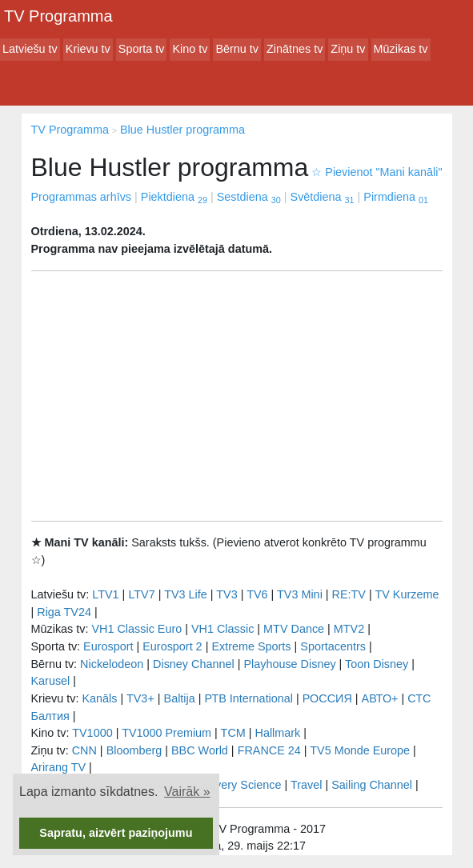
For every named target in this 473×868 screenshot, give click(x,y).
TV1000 (92, 733)
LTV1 (105, 594)
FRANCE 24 (269, 750)
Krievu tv (88, 49)
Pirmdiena (396, 197)
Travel (306, 785)
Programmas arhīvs (82, 197)
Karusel (51, 681)
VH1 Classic (222, 629)
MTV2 (349, 629)
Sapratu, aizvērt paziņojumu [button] (116, 833)
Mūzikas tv (401, 49)
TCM (233, 733)
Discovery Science (234, 785)
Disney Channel (194, 664)
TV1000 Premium (166, 733)
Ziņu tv (348, 49)
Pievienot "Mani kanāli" (377, 172)
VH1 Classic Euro (136, 629)
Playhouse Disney (289, 664)
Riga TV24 (64, 612)
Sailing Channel (372, 785)
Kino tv (190, 49)
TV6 (257, 594)
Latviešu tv (30, 49)
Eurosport (108, 646)
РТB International (249, 698)
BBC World (200, 750)
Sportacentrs (333, 646)
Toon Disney (377, 664)
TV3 (226, 594)
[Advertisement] (237, 396)
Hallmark (278, 733)
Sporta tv (142, 49)
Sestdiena (249, 197)
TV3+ (140, 698)
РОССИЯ (327, 698)
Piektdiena (174, 197)
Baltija (180, 698)
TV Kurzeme (407, 594)
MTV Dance (294, 629)
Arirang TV (59, 767)
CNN (84, 750)
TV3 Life (186, 594)
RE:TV (349, 594)
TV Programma (58, 16)
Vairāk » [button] (187, 792)
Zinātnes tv (295, 49)
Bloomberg (134, 750)
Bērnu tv (237, 49)
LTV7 (141, 594)
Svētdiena (323, 197)
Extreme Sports (251, 646)
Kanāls (99, 698)
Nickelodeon (112, 664)
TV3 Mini (300, 594)
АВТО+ (380, 698)
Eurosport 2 (172, 646)
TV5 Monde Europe (360, 750)
